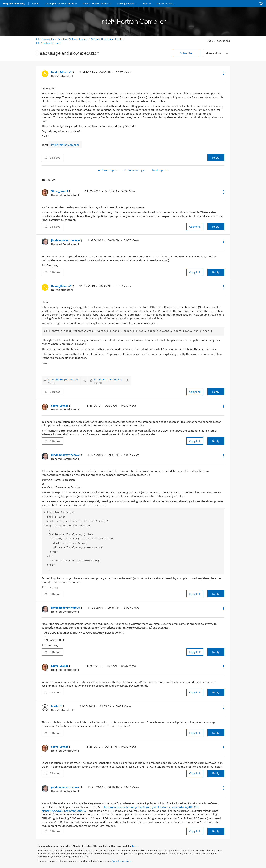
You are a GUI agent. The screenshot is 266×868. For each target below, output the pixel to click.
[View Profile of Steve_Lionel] (61, 191)
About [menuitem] (35, 3)
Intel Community (45, 39)
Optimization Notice (122, 861)
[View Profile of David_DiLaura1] (63, 72)
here (135, 846)
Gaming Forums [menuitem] (126, 3)
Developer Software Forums (73, 39)
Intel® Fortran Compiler (48, 43)
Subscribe (186, 53)
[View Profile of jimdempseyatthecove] (67, 240)
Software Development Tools (107, 39)
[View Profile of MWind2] (58, 706)
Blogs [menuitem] (146, 3)
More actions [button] (213, 53)
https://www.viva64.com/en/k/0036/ (64, 811)
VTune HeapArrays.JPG (108, 379)
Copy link (195, 226)
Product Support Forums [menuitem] (96, 3)
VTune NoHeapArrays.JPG (63, 379)
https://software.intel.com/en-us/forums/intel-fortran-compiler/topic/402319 (151, 807)
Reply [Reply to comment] (216, 226)
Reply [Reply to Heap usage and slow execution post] (216, 157)
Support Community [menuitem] (14, 3)
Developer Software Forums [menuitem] (60, 3)
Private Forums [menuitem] (165, 3)
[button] (223, 73)
